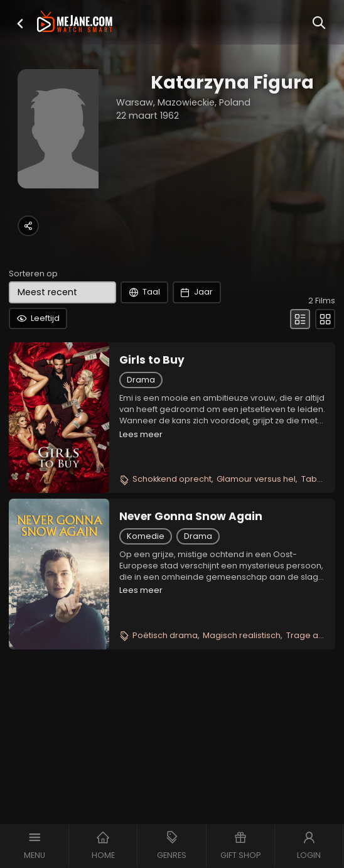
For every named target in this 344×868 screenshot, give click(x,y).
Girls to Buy (152, 360)
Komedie (146, 536)
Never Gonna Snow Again (191, 516)
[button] (20, 24)
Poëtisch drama (165, 635)
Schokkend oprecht (172, 479)
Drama (141, 380)
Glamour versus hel (256, 479)
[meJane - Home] (75, 23)
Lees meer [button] (141, 434)
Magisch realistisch (242, 635)
